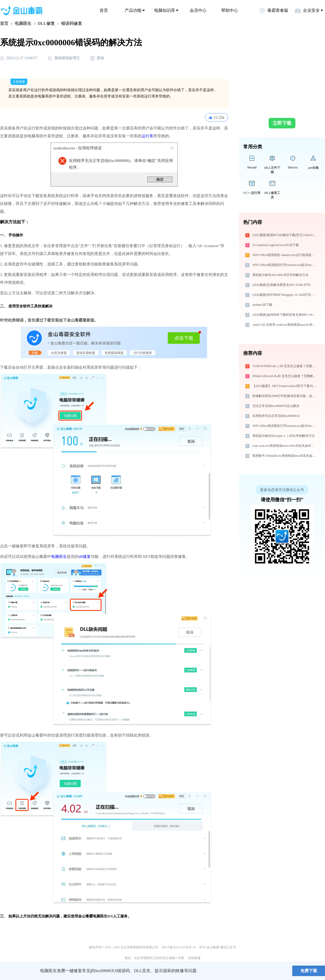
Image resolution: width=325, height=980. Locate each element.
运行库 (147, 136)
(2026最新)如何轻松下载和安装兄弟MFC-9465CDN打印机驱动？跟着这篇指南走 (285, 315)
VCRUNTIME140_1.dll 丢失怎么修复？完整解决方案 (285, 366)
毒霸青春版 (274, 10)
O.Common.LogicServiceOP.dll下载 (276, 245)
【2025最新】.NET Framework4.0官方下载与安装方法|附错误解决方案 (285, 386)
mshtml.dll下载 (262, 305)
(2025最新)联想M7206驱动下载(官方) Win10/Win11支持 (285, 235)
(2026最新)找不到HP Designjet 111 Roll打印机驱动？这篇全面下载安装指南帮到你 (285, 295)
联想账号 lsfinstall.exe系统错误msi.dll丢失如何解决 (285, 456)
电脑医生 (23, 23)
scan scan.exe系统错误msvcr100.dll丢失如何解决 (285, 446)
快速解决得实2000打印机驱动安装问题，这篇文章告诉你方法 (285, 396)
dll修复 (85, 557)
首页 (104, 10)
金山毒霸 (18, 971)
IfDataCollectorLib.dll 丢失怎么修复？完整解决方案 (285, 376)
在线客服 (194, 958)
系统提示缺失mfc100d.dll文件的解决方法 (280, 275)
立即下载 (282, 123)
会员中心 (198, 10)
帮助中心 (230, 10)
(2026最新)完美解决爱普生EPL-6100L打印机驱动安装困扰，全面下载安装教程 (285, 285)
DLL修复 (46, 23)
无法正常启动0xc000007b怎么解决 (276, 406)
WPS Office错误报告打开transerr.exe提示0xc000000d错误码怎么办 (285, 265)
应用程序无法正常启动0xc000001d (276, 416)
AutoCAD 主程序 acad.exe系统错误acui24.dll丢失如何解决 (285, 325)
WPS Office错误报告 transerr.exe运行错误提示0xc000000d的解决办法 (285, 255)
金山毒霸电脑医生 (93, 916)
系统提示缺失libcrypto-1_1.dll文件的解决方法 (283, 436)
